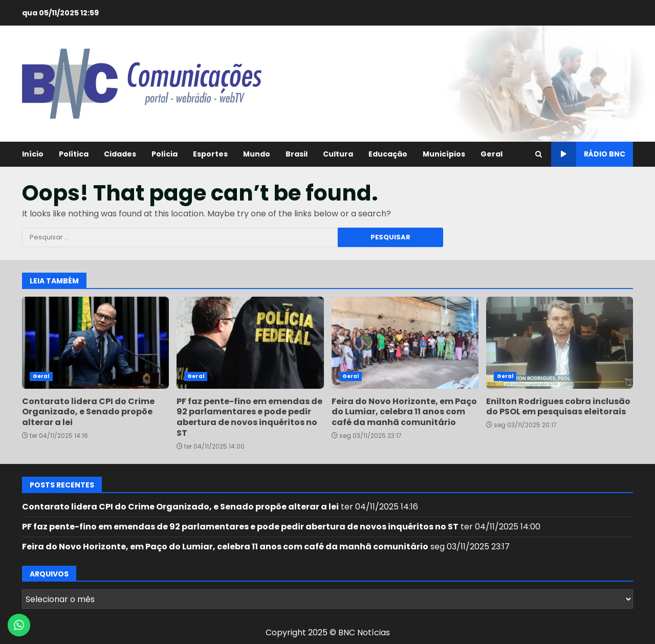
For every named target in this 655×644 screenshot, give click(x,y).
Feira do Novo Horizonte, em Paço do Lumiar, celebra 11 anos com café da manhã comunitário (405, 343)
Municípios (444, 154)
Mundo (257, 154)
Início (33, 154)
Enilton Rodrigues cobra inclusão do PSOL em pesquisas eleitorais (560, 343)
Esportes (210, 154)
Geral (492, 154)
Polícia (165, 154)
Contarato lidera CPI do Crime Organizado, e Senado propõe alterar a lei (95, 343)
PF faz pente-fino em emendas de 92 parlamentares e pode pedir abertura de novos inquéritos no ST (250, 343)
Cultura (338, 154)
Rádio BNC (588, 154)
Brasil (297, 154)
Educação (388, 154)
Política (74, 154)
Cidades (120, 154)
